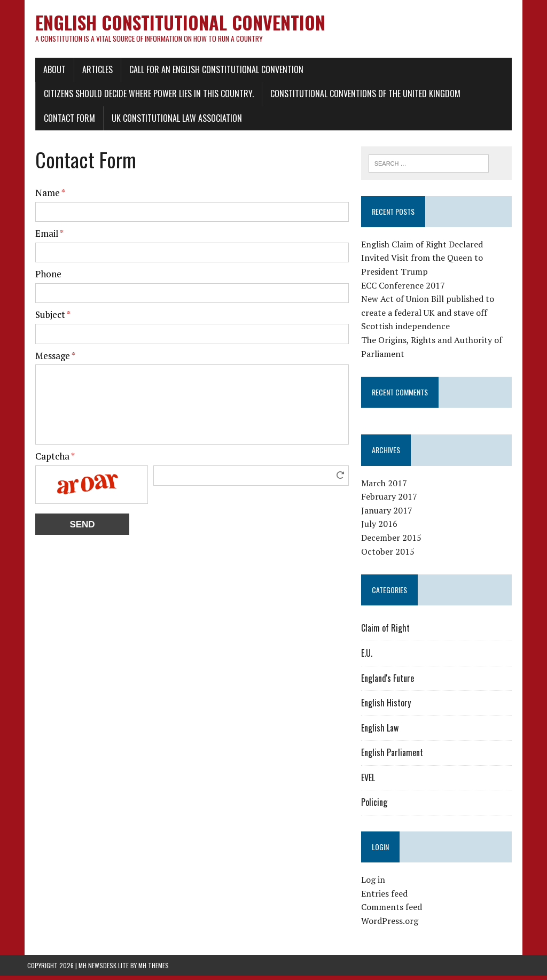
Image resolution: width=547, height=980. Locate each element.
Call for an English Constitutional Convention (208, 73)
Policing (377, 807)
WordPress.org (392, 925)
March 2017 (387, 487)
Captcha (47, 460)
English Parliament (395, 757)
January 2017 (389, 515)
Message (47, 359)
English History (389, 707)
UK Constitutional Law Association (169, 122)
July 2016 (382, 528)
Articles (89, 73)
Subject (45, 319)
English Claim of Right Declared (425, 249)
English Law (382, 732)
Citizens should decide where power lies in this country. (141, 98)
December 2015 (394, 542)
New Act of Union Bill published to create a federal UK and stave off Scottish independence (430, 317)
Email (41, 238)
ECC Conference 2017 (406, 290)
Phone (40, 278)
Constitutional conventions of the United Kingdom (357, 98)
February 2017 (392, 501)
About (46, 73)
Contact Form (61, 122)
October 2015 (390, 556)
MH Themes (154, 970)
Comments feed (394, 912)
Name (42, 197)
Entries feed (387, 898)
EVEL (371, 782)
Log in (376, 884)
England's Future (390, 682)
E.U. (369, 658)
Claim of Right (388, 633)
